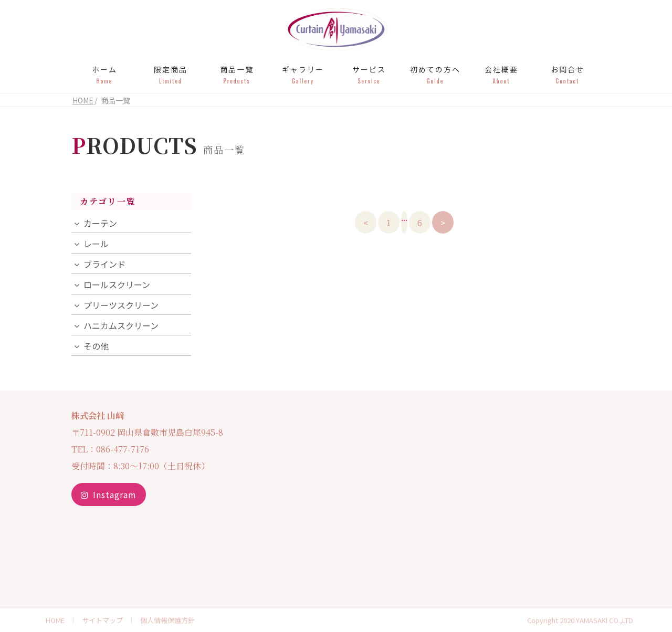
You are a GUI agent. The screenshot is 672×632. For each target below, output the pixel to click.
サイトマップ (102, 620)
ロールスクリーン (117, 285)
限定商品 (171, 75)
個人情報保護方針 (167, 620)
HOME (55, 620)
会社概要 (501, 75)
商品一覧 (237, 75)
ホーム (104, 75)
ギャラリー (303, 75)
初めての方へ (435, 75)
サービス (369, 75)
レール (96, 244)
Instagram (109, 494)
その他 (96, 346)
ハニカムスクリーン (121, 325)
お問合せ (568, 75)
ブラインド (104, 264)
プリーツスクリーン (121, 305)
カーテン (100, 223)
